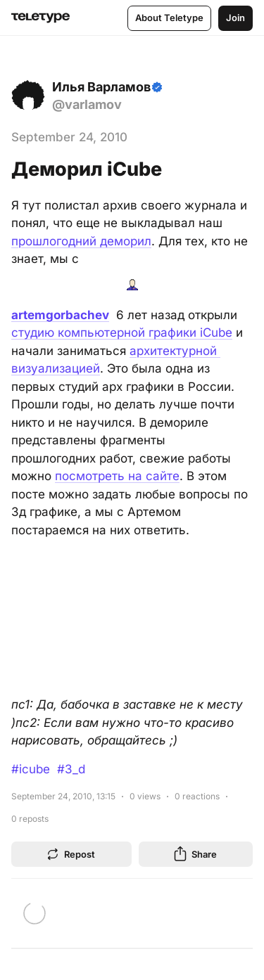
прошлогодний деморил (81, 241)
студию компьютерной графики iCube (122, 333)
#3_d (71, 769)
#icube (31, 769)
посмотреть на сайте (117, 476)
